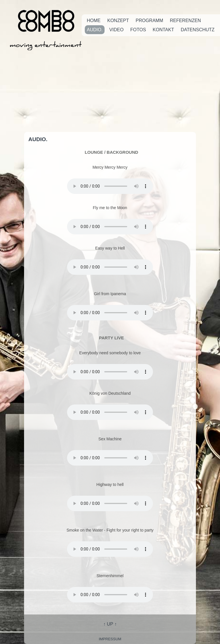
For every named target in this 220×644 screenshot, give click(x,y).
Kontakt (163, 30)
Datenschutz (198, 30)
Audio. (95, 30)
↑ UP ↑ (110, 624)
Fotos (138, 30)
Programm (149, 21)
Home (94, 21)
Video (117, 30)
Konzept (118, 21)
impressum (110, 639)
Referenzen (185, 21)
